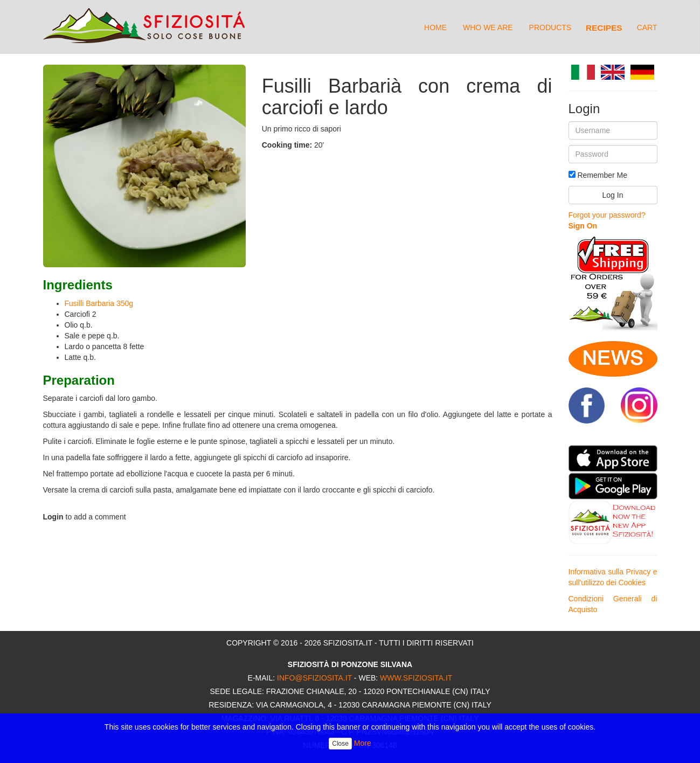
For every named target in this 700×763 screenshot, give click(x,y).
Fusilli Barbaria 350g (99, 303)
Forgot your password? (607, 215)
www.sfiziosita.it (416, 678)
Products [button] (550, 27)
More (363, 743)
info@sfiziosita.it (314, 678)
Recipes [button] (604, 27)
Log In (613, 195)
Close (340, 744)
